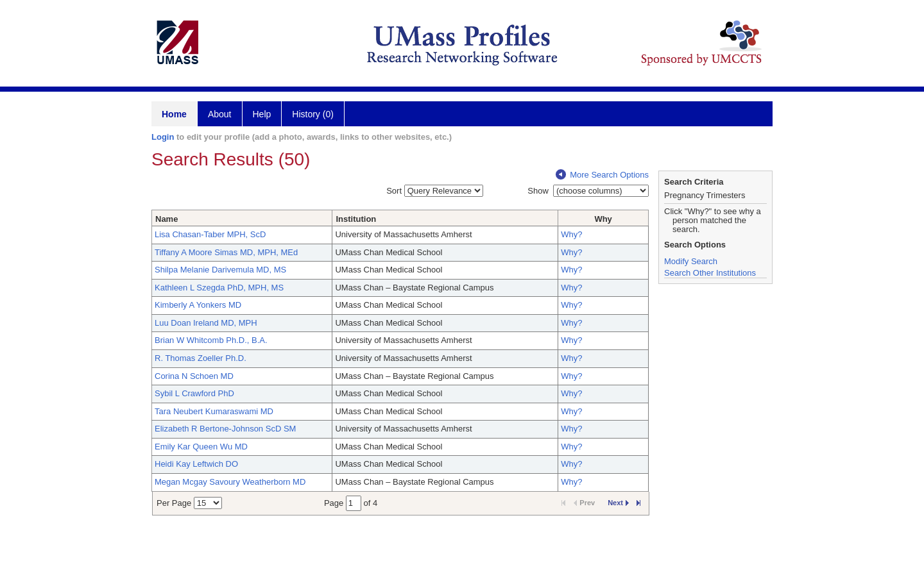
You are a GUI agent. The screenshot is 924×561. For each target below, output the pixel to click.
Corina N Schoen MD (194, 376)
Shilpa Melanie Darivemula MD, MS (220, 270)
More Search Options (602, 175)
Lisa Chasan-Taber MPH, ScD (210, 234)
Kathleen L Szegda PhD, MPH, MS (219, 288)
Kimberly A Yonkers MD (198, 305)
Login (163, 137)
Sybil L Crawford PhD (194, 393)
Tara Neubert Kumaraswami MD (214, 411)
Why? (571, 234)
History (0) (313, 114)
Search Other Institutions (710, 273)
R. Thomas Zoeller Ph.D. (201, 358)
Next (618, 503)
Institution (356, 219)
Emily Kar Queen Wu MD (201, 447)
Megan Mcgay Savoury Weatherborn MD (230, 482)
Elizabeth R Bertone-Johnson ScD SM (225, 429)
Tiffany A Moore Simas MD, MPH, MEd (226, 252)
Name (167, 219)
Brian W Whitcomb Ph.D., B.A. (211, 340)
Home (174, 114)
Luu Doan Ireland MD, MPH (206, 323)
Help (262, 114)
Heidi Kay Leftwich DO (196, 464)
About (220, 114)
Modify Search (691, 261)
